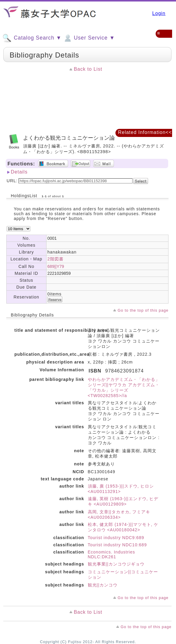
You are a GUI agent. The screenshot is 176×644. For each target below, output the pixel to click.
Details (19, 172)
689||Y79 (56, 266)
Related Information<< (145, 132)
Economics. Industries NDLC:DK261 (112, 554)
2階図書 (55, 259)
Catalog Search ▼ (32, 38)
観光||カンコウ (103, 585)
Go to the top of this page (143, 310)
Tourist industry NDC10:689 (117, 545)
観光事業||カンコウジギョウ (116, 564)
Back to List (88, 69)
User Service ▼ (89, 38)
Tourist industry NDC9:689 (116, 538)
